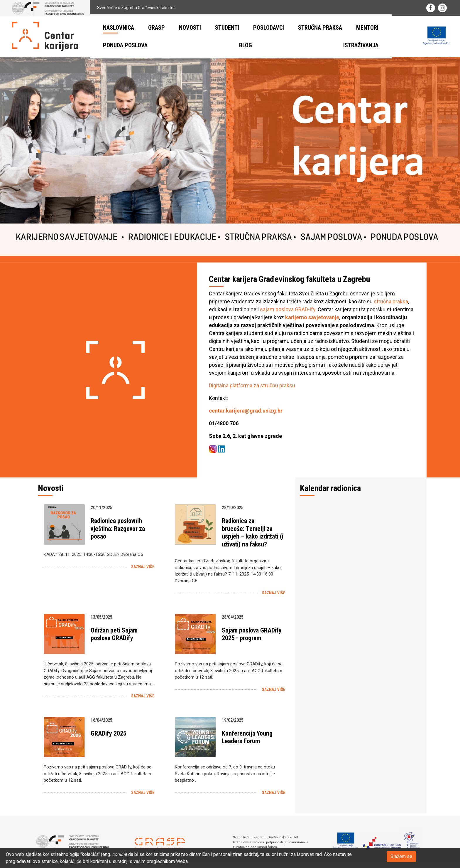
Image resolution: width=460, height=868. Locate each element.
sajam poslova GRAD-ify (288, 309)
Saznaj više (143, 567)
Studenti (227, 28)
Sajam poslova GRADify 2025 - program (252, 634)
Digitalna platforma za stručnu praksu (252, 385)
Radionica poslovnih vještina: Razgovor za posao (118, 529)
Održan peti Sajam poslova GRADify (114, 634)
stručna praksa (391, 301)
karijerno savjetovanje (312, 317)
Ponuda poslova (125, 45)
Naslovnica (119, 28)
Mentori (367, 28)
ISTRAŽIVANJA (361, 45)
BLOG (246, 45)
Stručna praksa (320, 28)
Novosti (190, 28)
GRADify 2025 (109, 733)
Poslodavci (269, 28)
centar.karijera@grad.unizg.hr (246, 411)
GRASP (157, 28)
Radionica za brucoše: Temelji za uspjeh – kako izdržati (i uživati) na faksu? (253, 532)
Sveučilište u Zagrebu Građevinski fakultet (93, 8)
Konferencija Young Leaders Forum (247, 737)
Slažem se (401, 856)
